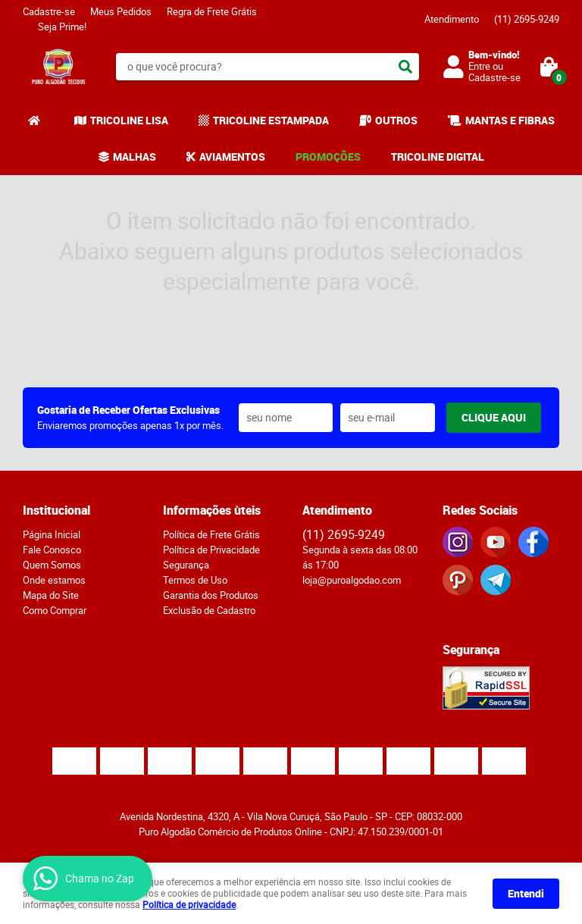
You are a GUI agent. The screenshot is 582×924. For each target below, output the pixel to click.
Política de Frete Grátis (211, 534)
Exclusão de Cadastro (209, 610)
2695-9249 (527, 19)
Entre (479, 66)
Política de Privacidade (211, 550)
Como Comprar (55, 610)
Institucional (56, 510)
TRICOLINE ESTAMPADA (271, 120)
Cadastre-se (49, 11)
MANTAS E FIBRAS (510, 120)
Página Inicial (52, 534)
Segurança (186, 565)
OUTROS (396, 120)
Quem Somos (52, 565)
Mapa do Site (51, 595)
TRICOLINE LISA (129, 120)
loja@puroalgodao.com (352, 580)
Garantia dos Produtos (211, 595)
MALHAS (135, 157)
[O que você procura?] (405, 67)
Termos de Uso (195, 580)
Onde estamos (54, 580)
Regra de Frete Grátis (212, 11)
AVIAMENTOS (232, 157)
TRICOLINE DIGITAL (438, 157)
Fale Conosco (52, 550)
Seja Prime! (62, 27)
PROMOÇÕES (328, 157)
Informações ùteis (212, 510)
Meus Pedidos (121, 11)
